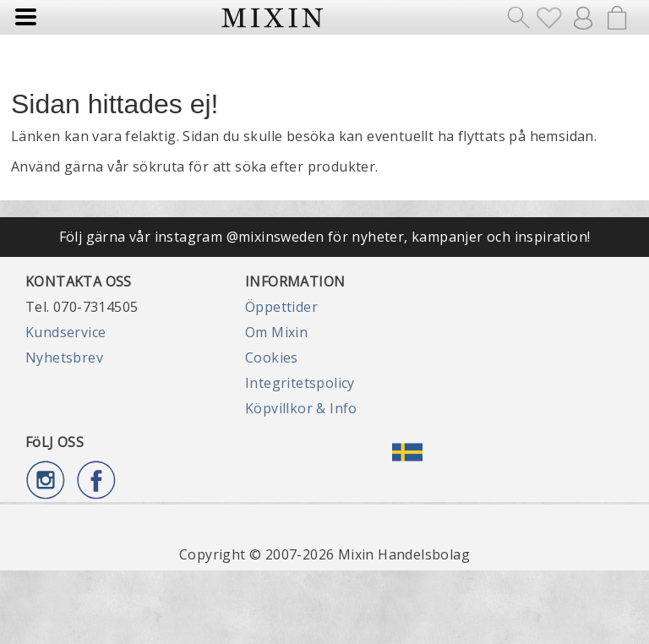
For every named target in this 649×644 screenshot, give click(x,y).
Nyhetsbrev (64, 357)
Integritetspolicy (300, 383)
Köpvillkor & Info (301, 408)
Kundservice (65, 332)
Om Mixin (276, 332)
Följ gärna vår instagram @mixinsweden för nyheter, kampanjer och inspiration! (325, 237)
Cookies (272, 357)
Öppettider (281, 307)
